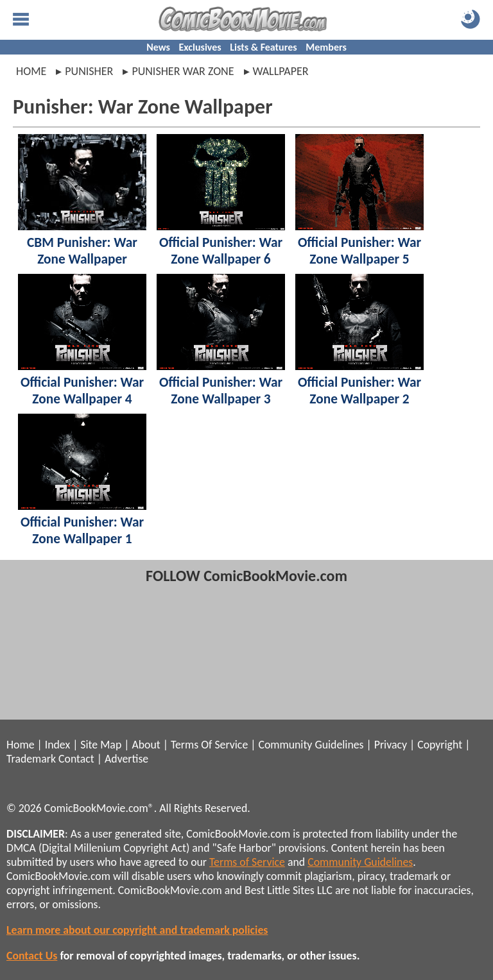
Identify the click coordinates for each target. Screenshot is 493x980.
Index (57, 745)
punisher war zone (183, 71)
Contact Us (32, 956)
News (158, 47)
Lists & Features (263, 47)
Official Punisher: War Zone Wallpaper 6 (221, 251)
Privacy (391, 745)
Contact (76, 759)
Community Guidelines (311, 745)
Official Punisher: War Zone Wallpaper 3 (221, 391)
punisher (89, 71)
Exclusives (200, 47)
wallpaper (281, 71)
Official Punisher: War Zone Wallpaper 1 (82, 530)
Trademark (31, 759)
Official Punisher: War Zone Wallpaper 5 (359, 251)
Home (31, 71)
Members (326, 47)
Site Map (101, 745)
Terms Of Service (209, 745)
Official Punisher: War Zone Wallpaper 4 (82, 391)
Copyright (440, 745)
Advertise (126, 759)
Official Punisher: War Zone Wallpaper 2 (359, 391)
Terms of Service (247, 862)
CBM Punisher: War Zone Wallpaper (82, 251)
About (146, 745)
